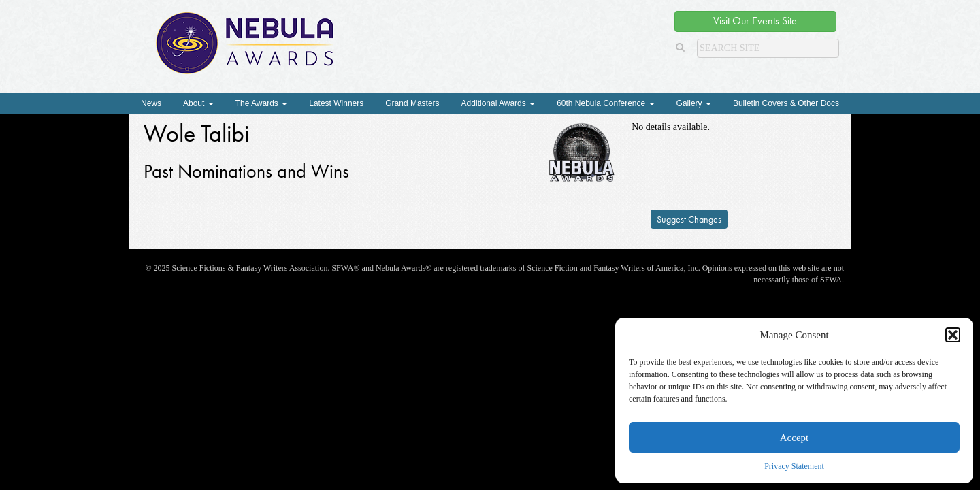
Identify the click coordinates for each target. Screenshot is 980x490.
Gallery (694, 103)
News (151, 103)
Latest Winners (336, 103)
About (198, 103)
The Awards (261, 103)
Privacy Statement (794, 466)
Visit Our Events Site (755, 21)
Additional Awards (499, 103)
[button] (953, 335)
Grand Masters (412, 103)
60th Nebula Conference (605, 103)
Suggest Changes (689, 219)
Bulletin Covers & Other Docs (786, 103)
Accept (794, 438)
